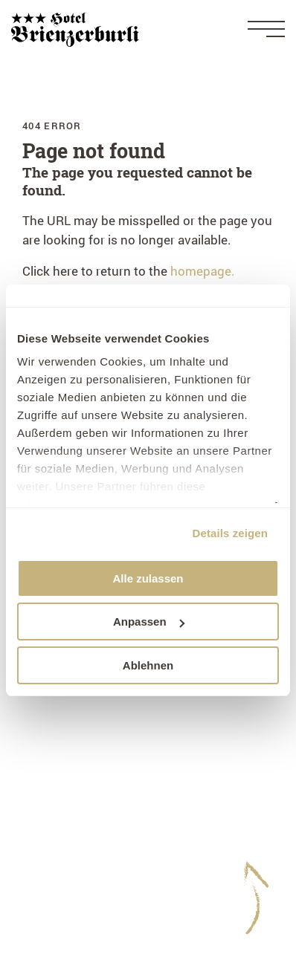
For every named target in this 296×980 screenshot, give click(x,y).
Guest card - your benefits (96, 911)
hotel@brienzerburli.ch (87, 767)
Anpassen (149, 622)
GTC (35, 853)
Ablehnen (148, 665)
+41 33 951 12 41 (135, 748)
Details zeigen (230, 533)
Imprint (43, 815)
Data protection (67, 835)
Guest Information (75, 873)
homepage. (203, 271)
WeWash (47, 891)
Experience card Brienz (88, 929)
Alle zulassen (148, 578)
